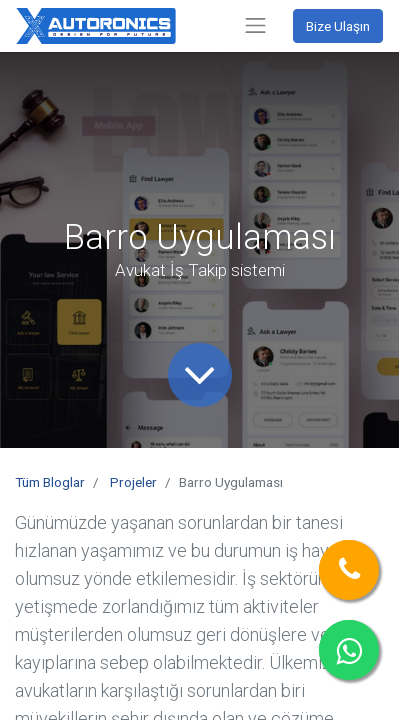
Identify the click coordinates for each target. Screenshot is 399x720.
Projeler (133, 482)
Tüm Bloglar (50, 482)
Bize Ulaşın (338, 26)
